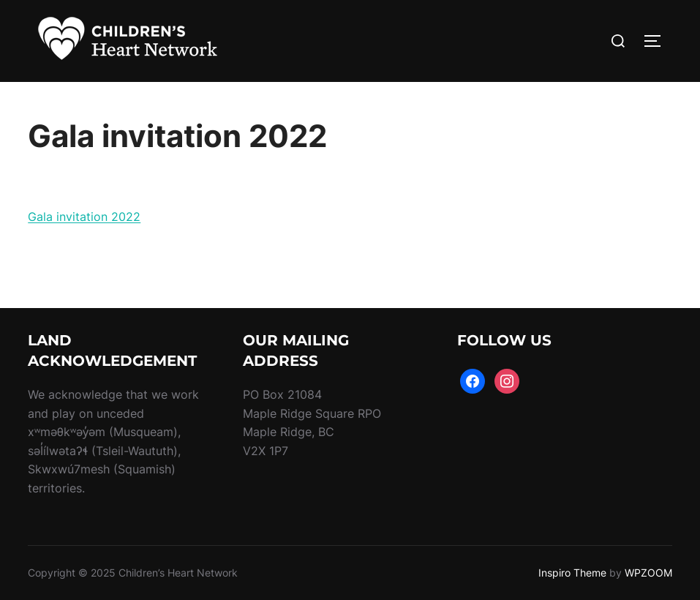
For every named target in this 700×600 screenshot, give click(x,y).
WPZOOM (648, 573)
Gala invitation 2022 (84, 217)
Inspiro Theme (572, 573)
